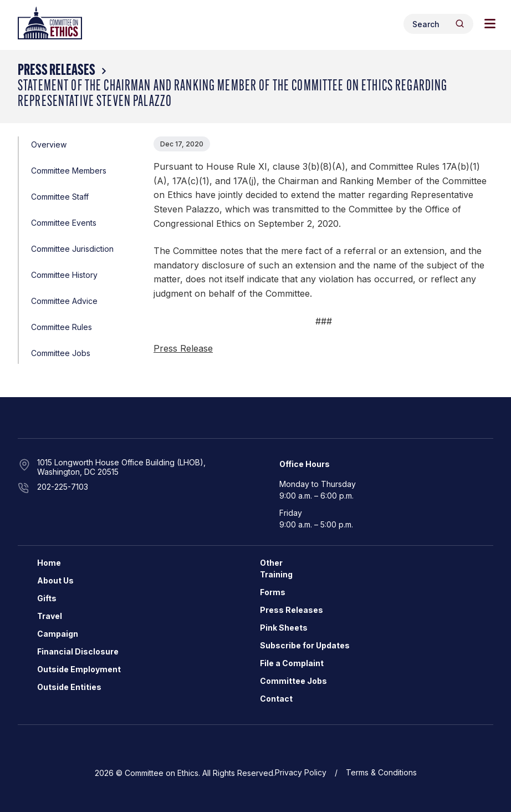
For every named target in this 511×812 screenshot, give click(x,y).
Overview (49, 144)
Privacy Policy (301, 772)
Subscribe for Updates (305, 645)
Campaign (58, 634)
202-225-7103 (63, 487)
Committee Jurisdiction (72, 249)
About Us (55, 580)
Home (49, 563)
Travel (50, 616)
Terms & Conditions (381, 772)
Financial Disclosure (78, 651)
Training (276, 574)
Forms (273, 592)
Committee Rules (62, 327)
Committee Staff (60, 197)
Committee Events (64, 223)
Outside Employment (79, 669)
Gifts (47, 598)
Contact (276, 699)
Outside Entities (69, 687)
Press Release (183, 348)
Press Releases (57, 71)
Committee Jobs (61, 353)
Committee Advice (64, 301)
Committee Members (69, 171)
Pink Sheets (284, 628)
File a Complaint (292, 663)
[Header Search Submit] (460, 24)
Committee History (64, 275)
